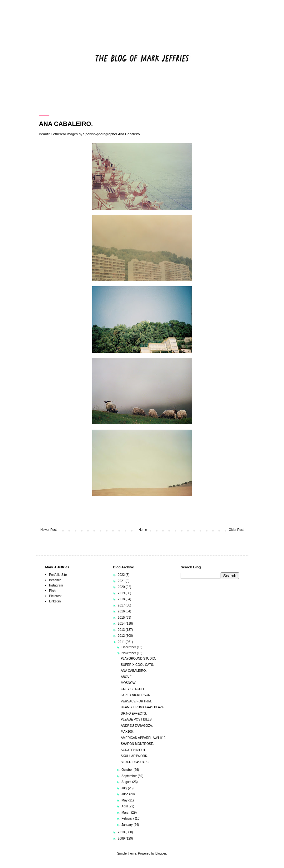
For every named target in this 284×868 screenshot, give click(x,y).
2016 (122, 611)
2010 (122, 832)
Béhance (55, 580)
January (127, 825)
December (129, 647)
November (129, 653)
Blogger (161, 853)
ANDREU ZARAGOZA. (137, 726)
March (126, 813)
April (125, 806)
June (125, 794)
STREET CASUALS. (135, 762)
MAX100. (127, 732)
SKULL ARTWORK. (135, 756)
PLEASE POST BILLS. (137, 719)
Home (143, 530)
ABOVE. (127, 677)
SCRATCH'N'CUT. (134, 750)
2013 (122, 630)
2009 (122, 838)
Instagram (56, 585)
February (128, 818)
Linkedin (55, 601)
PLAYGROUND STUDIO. (139, 658)
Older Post (236, 530)
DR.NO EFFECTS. (134, 713)
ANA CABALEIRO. (134, 671)
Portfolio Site (58, 575)
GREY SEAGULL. (133, 689)
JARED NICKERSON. (136, 695)
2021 (122, 581)
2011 (122, 642)
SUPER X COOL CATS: (137, 665)
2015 (122, 618)
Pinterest (55, 596)
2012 (122, 636)
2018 (122, 599)
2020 (122, 587)
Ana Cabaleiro (129, 134)
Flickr (53, 591)
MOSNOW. (129, 683)
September (130, 776)
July (125, 788)
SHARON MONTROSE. (137, 744)
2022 (122, 575)
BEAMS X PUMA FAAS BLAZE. (143, 707)
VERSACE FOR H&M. (136, 701)
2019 (122, 593)
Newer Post (49, 530)
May (125, 800)
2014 (122, 624)
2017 (122, 605)
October (127, 770)
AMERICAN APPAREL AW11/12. (144, 738)
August (127, 782)
